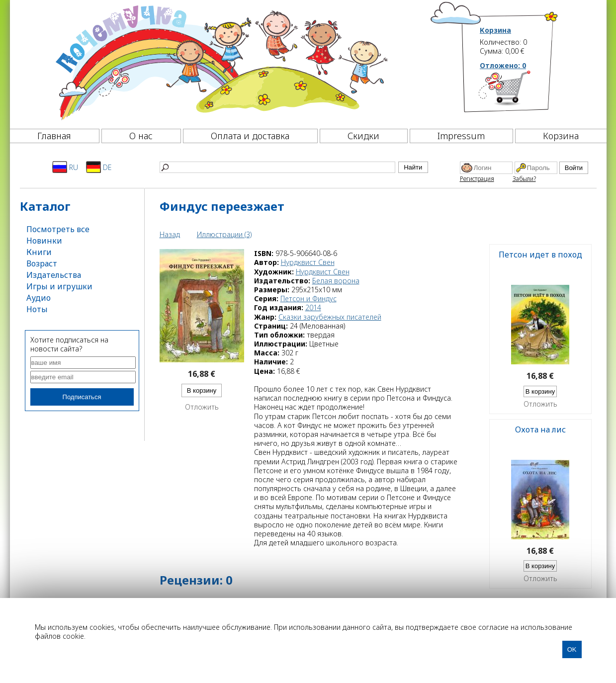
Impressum (461, 136)
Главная (54, 136)
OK (572, 649)
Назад (170, 234)
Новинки (44, 241)
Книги (39, 252)
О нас (141, 136)
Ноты (37, 309)
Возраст (42, 263)
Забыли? (524, 179)
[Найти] (277, 167)
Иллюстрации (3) (224, 234)
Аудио (39, 298)
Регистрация (477, 179)
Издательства (54, 275)
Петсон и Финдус (308, 299)
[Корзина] (519, 92)
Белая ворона (336, 281)
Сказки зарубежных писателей (330, 317)
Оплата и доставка (250, 136)
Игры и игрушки (59, 286)
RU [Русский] (65, 167)
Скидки (363, 136)
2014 (313, 307)
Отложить (202, 407)
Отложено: (503, 65)
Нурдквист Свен (308, 262)
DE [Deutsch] (99, 167)
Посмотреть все (58, 229)
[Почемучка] (220, 62)
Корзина (495, 30)
